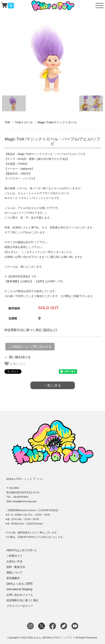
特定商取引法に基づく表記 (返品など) (31, 330)
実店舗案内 (13, 578)
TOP (7, 122)
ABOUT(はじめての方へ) (21, 550)
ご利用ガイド (14, 556)
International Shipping (19, 589)
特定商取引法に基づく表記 (22, 600)
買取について (14, 573)
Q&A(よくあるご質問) (19, 584)
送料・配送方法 (16, 567)
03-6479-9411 (21, 497)
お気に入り (15, 364)
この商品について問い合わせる (30, 347)
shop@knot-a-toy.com (25, 501)
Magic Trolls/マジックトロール (57, 122)
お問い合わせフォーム (20, 595)
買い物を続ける (20, 357)
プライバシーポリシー (20, 606)
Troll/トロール (24, 122)
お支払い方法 (14, 561)
